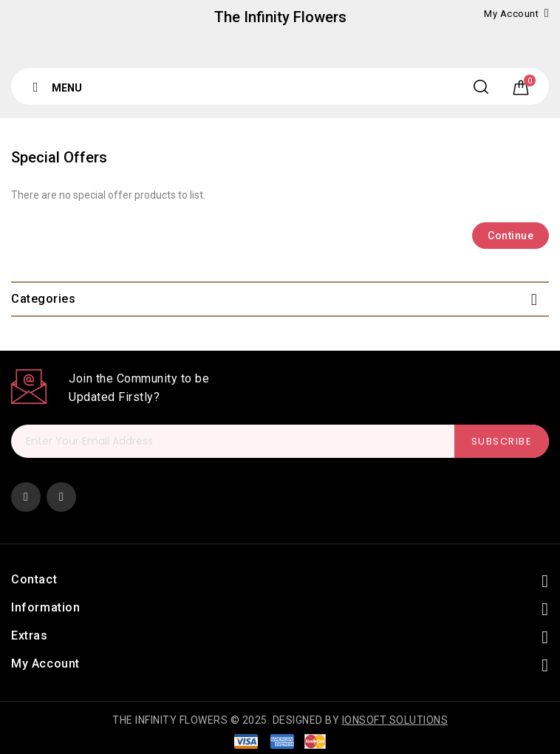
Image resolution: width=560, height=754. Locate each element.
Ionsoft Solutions (395, 720)
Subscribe (502, 441)
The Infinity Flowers (280, 17)
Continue (511, 236)
